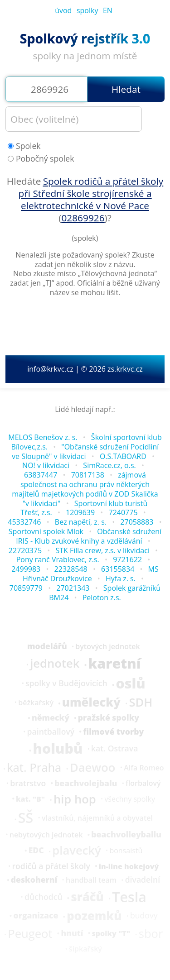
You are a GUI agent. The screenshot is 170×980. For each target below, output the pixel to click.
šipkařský (85, 949)
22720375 (25, 550)
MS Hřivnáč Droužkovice (91, 574)
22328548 (71, 569)
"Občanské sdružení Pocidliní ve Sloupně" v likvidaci (85, 452)
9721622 (127, 559)
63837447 (41, 475)
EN (108, 10)
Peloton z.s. (102, 598)
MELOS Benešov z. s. (43, 437)
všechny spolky (130, 799)
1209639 (80, 512)
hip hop (75, 799)
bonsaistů (126, 851)
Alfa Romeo (144, 768)
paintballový (51, 732)
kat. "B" (30, 799)
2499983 (26, 569)
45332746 (24, 522)
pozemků (94, 916)
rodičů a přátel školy (51, 866)
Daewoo (92, 768)
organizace (36, 916)
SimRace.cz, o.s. (109, 465)
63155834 (118, 569)
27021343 (73, 588)
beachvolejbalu (86, 784)
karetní (114, 664)
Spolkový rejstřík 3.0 (85, 38)
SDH (141, 703)
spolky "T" (111, 933)
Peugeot (30, 934)
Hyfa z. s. (121, 578)
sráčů (87, 897)
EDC (36, 851)
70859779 (26, 588)
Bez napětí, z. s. (81, 522)
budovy (144, 916)
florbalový (143, 783)
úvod (63, 10)
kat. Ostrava (114, 749)
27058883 (137, 522)
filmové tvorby (113, 732)
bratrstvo (28, 784)
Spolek (24, 146)
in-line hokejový (129, 866)
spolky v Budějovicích (66, 684)
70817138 (88, 475)
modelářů (47, 646)
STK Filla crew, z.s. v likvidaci (102, 550)
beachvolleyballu (126, 835)
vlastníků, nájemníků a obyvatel (97, 818)
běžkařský (36, 703)
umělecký (91, 703)
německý (51, 718)
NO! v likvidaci (46, 465)
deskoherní (34, 880)
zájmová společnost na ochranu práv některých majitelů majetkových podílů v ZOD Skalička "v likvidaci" (85, 489)
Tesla (129, 897)
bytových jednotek (107, 646)
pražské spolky (109, 718)
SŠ (26, 818)
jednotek (55, 664)
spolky (87, 10)
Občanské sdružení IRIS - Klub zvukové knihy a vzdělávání (89, 536)
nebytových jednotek (46, 835)
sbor (151, 934)
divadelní (143, 880)
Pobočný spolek (41, 159)
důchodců (44, 897)
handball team (91, 880)
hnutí (72, 933)
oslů (130, 684)
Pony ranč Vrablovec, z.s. (58, 559)
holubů (58, 749)
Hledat (126, 89)
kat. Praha (34, 768)
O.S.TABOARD (123, 456)
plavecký (76, 851)
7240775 (123, 512)
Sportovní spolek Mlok (46, 531)
